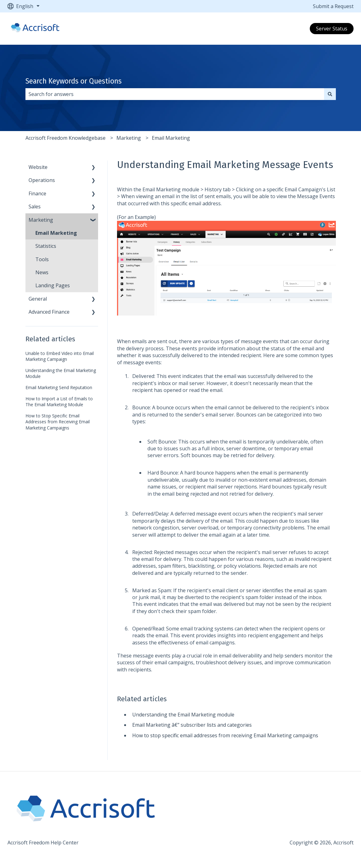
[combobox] (175, 94)
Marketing (129, 138)
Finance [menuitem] (37, 193)
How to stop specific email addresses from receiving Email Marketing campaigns (225, 735)
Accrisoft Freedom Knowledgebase (65, 138)
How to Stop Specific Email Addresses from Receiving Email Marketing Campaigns (58, 422)
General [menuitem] (38, 299)
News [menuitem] (42, 272)
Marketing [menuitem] (41, 220)
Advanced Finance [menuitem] (49, 312)
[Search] (330, 94)
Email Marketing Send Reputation (59, 387)
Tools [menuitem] (42, 259)
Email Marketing (171, 138)
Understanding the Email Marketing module (183, 715)
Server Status (332, 29)
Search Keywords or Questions (74, 81)
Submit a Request (333, 6)
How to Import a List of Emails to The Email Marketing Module (59, 402)
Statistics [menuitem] (46, 246)
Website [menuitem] (38, 167)
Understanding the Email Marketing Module (61, 373)
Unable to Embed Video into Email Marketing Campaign (60, 356)
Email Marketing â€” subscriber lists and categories (192, 725)
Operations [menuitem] (42, 180)
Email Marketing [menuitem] (56, 233)
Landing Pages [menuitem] (53, 285)
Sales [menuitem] (35, 207)
